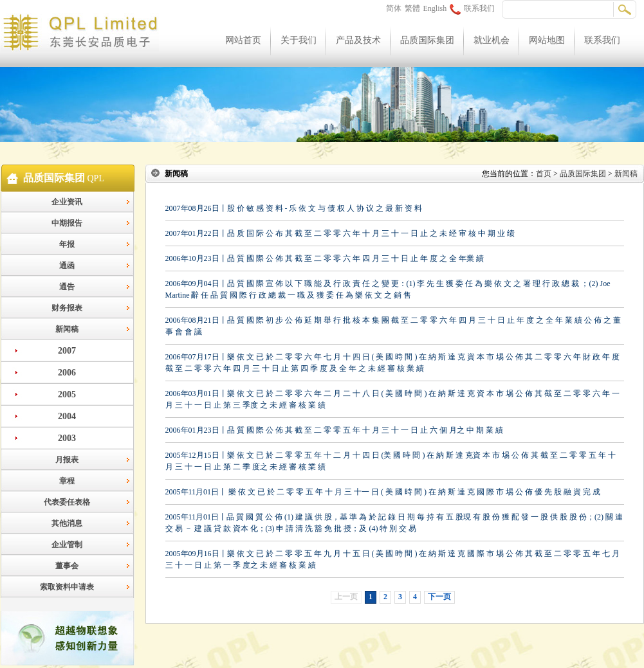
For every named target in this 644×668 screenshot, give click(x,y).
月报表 (67, 460)
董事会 (67, 566)
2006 (67, 373)
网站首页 (243, 40)
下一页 (439, 597)
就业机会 (492, 40)
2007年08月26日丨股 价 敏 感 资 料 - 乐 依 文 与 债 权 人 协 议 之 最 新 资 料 (294, 208)
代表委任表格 (67, 502)
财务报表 (67, 308)
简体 (394, 8)
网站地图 (547, 40)
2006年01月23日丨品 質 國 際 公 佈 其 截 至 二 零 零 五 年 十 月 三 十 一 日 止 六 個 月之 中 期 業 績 (334, 430)
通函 (67, 266)
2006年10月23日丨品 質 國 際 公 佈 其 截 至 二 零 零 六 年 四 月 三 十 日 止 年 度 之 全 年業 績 (325, 258)
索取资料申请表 (67, 587)
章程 (67, 481)
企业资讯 (67, 202)
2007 (67, 351)
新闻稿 (67, 329)
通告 (67, 287)
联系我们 (472, 8)
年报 (67, 244)
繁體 (412, 8)
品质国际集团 (427, 40)
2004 (67, 416)
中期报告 (67, 223)
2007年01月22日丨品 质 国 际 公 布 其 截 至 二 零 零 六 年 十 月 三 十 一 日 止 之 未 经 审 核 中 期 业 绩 (340, 233)
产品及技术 (358, 40)
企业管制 (67, 545)
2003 (67, 438)
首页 (544, 174)
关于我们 (299, 40)
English (435, 8)
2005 (67, 394)
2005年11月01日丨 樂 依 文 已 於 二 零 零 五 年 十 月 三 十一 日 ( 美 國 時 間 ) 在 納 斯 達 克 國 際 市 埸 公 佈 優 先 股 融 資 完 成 (383, 492)
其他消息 (67, 523)
